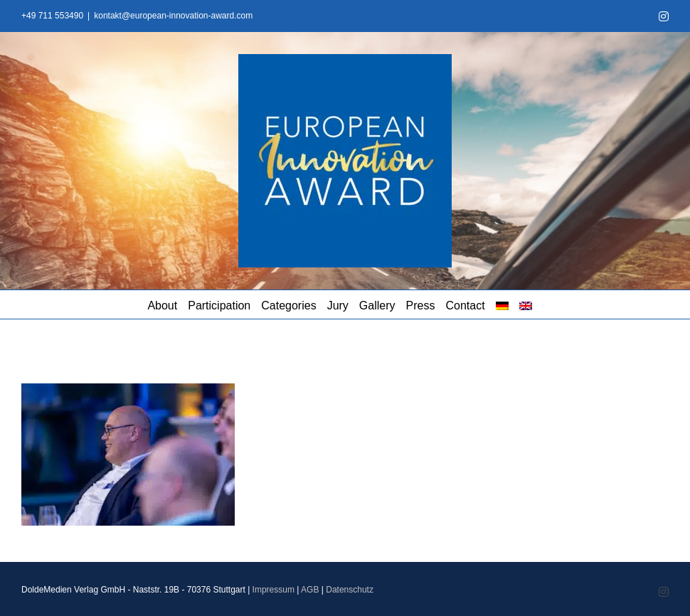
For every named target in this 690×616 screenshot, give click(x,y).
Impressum (274, 590)
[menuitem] (502, 304)
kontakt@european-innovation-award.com (173, 16)
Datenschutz (350, 590)
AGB (310, 590)
